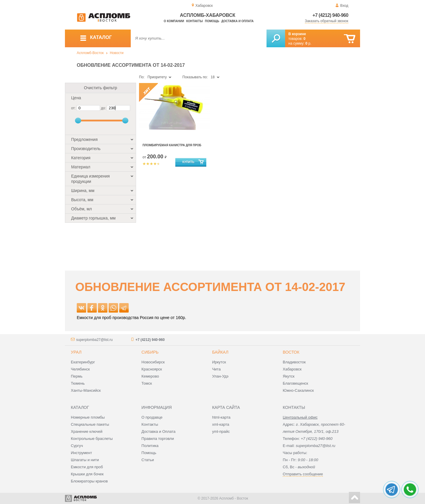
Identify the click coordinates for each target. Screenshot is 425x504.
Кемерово (150, 376)
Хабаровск (292, 369)
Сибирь (150, 352)
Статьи (148, 460)
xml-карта (221, 424)
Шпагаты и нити (85, 460)
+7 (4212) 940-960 (330, 15)
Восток (291, 352)
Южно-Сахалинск (298, 390)
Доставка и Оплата (158, 431)
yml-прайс (221, 431)
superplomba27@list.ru (94, 340)
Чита (216, 369)
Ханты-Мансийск (86, 390)
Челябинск (80, 369)
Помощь (212, 21)
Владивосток (294, 362)
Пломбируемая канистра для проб (172, 145)
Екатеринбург (83, 362)
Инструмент (81, 453)
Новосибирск (153, 362)
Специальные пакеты (90, 424)
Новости (117, 53)
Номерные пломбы (88, 417)
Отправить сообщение (303, 474)
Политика (150, 446)
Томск (147, 383)
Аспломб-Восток (90, 53)
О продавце (152, 417)
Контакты (194, 21)
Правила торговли (158, 439)
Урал (76, 352)
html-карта (221, 417)
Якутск (289, 376)
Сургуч (77, 446)
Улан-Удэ (220, 376)
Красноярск (152, 369)
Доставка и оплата (237, 21)
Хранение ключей (87, 431)
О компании (174, 21)
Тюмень (78, 383)
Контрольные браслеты (92, 439)
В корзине (297, 34)
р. (308, 43)
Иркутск (219, 362)
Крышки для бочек (87, 474)
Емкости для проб (87, 467)
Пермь (77, 376)
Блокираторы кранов (89, 481)
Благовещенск (295, 383)
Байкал (220, 352)
